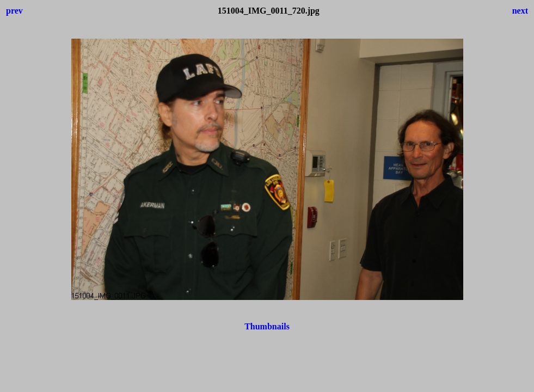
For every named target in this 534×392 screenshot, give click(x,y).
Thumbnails (267, 326)
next (520, 11)
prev (14, 11)
